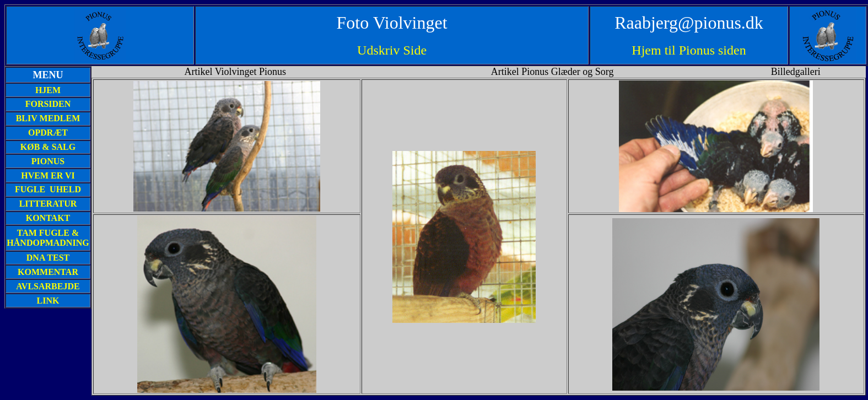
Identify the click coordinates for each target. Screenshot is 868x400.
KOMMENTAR (48, 272)
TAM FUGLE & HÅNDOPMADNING (48, 238)
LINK (48, 301)
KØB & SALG (48, 147)
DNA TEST (48, 258)
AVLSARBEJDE (48, 286)
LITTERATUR (48, 204)
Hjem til (655, 50)
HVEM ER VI (48, 175)
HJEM (48, 90)
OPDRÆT (48, 133)
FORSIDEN (48, 104)
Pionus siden (713, 50)
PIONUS (48, 161)
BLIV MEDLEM (48, 118)
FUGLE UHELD (48, 189)
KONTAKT (48, 218)
